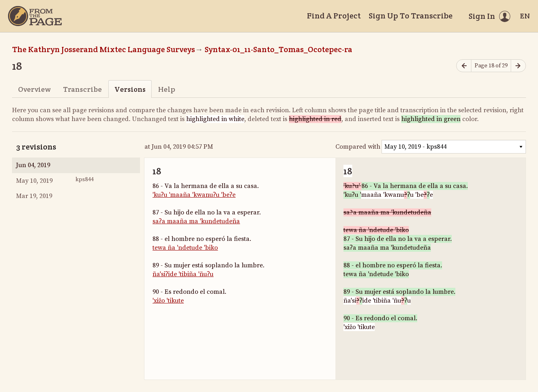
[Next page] (518, 66)
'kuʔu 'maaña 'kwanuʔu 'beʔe (194, 195)
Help (167, 89)
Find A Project (334, 16)
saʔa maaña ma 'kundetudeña (196, 221)
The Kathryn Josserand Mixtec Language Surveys (104, 49)
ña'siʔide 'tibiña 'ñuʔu (183, 274)
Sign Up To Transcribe (411, 16)
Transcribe (82, 89)
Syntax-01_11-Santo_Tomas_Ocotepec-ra (278, 49)
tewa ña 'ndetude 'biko (185, 248)
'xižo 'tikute (168, 301)
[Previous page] (464, 66)
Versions (130, 89)
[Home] (35, 16)
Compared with (358, 147)
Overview (34, 89)
